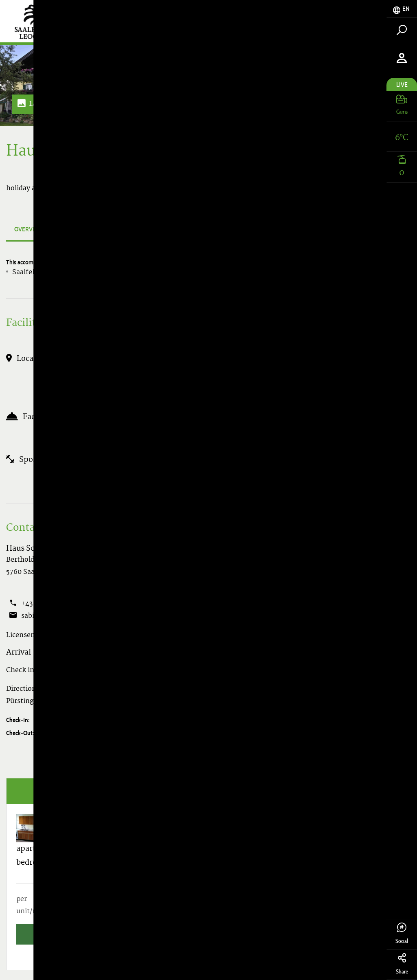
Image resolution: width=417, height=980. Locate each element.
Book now (288, 759)
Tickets (275, 29)
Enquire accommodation (126, 759)
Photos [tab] (70, 229)
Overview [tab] (29, 229)
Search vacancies (352, 168)
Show (84, 604)
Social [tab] (402, 934)
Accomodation (335, 29)
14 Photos (41, 104)
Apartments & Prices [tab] (127, 229)
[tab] (402, 9)
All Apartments (352, 188)
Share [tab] (402, 964)
